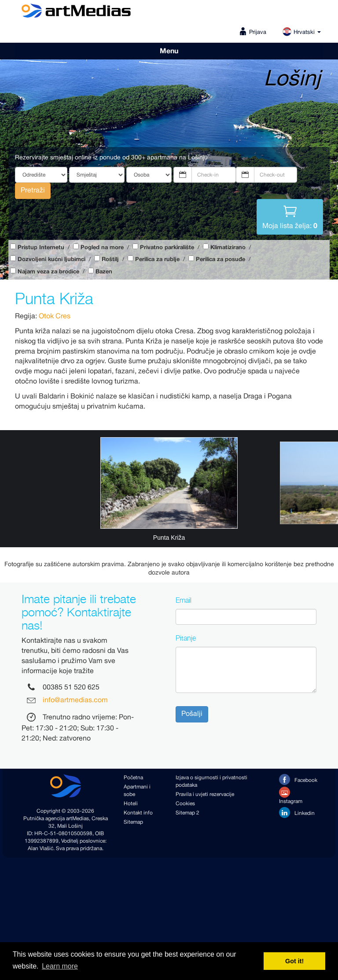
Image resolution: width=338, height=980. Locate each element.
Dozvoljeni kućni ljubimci (51, 260)
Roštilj (110, 260)
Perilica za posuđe (220, 260)
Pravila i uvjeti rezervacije (205, 794)
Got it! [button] (294, 961)
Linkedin (297, 812)
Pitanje (186, 638)
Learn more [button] (60, 966)
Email (184, 600)
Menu (169, 51)
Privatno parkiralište (167, 248)
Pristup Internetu (41, 248)
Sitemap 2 (187, 813)
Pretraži (33, 190)
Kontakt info (138, 813)
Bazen (104, 272)
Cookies (185, 804)
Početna (133, 778)
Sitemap (133, 822)
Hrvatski (301, 32)
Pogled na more (102, 248)
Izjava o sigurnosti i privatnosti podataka (211, 781)
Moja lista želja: (290, 216)
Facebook (298, 779)
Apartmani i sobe (137, 791)
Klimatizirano (228, 248)
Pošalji (192, 714)
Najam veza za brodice (48, 272)
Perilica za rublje (157, 260)
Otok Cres (55, 316)
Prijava (258, 32)
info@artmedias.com (75, 701)
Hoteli (131, 804)
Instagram (291, 796)
